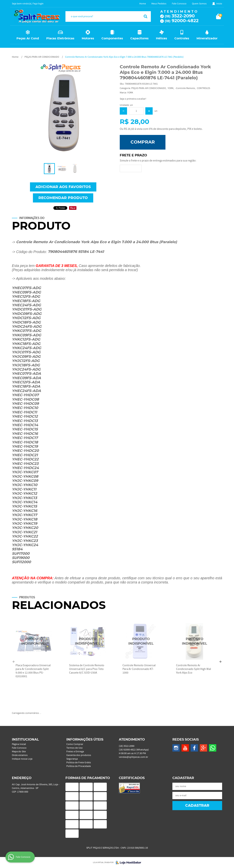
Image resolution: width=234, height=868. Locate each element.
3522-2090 (180, 16)
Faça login (38, 4)
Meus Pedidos (159, 4)
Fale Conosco (179, 4)
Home (143, 4)
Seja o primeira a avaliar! (133, 99)
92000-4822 (182, 21)
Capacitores (139, 38)
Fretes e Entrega (75, 752)
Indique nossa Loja (22, 759)
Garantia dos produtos (79, 755)
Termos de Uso (74, 748)
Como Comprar (75, 744)
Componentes (112, 38)
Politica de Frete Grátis (79, 763)
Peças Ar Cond (28, 38)
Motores (88, 38)
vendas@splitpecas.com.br (133, 757)
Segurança (72, 759)
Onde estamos (20, 755)
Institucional (25, 740)
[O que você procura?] (146, 16)
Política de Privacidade (79, 766)
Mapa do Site (19, 752)
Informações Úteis (85, 740)
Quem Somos (199, 4)
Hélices (162, 38)
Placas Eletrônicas (60, 38)
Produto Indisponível (34, 642)
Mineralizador (207, 38)
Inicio (219, 4)
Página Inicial (19, 744)
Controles (182, 38)
